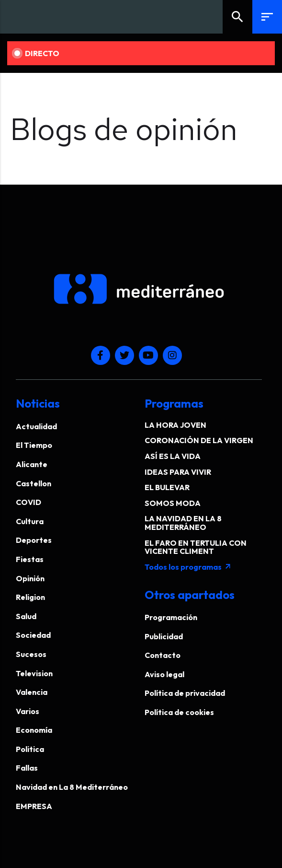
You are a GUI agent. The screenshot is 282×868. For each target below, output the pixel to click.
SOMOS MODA (173, 503)
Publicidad (164, 636)
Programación (171, 617)
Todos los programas (188, 567)
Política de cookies (179, 712)
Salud (26, 616)
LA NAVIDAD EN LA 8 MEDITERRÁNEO (183, 523)
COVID (28, 502)
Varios (28, 711)
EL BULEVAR (167, 487)
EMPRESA (34, 806)
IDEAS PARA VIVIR (178, 472)
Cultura (30, 521)
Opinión (30, 578)
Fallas (27, 768)
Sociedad (33, 635)
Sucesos (31, 654)
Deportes (34, 540)
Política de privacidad (185, 693)
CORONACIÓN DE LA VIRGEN (199, 440)
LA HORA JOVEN (175, 425)
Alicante (32, 464)
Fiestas (30, 559)
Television (34, 673)
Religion (30, 597)
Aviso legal (164, 674)
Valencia (32, 692)
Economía (34, 730)
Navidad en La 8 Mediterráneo (72, 787)
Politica (30, 749)
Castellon (34, 483)
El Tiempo (34, 445)
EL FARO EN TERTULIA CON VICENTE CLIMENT (196, 547)
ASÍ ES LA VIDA (173, 456)
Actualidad (36, 426)
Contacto (163, 655)
